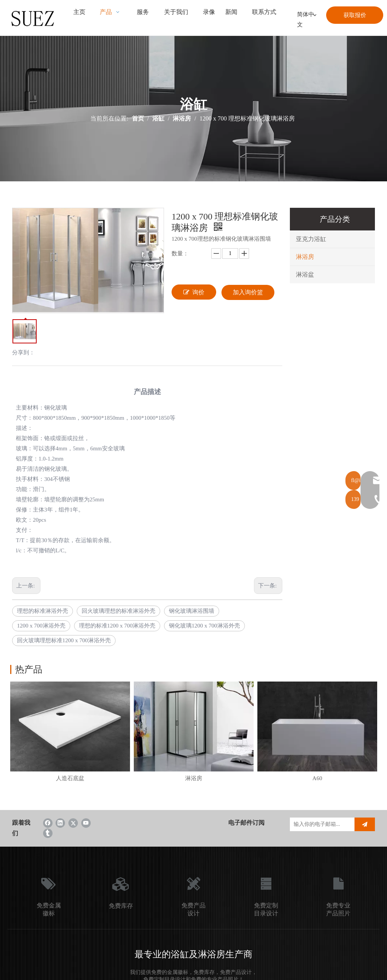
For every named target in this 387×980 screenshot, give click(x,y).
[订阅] (365, 824)
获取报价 (355, 15)
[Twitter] (73, 823)
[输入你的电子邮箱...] (320, 824)
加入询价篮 (248, 292)
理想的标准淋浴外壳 (43, 611)
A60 (317, 778)
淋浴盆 (305, 274)
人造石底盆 (70, 778)
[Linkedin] (60, 823)
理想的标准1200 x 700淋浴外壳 (117, 626)
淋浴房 (305, 257)
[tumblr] (48, 833)
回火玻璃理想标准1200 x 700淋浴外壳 (64, 640)
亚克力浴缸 (311, 239)
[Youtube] (86, 823)
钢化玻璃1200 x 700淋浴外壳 (204, 626)
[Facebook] (48, 823)
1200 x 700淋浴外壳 (41, 626)
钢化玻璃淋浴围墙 (192, 611)
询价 (194, 292)
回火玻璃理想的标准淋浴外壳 (118, 611)
